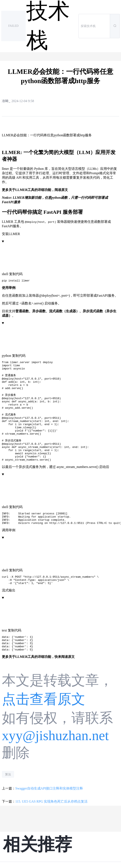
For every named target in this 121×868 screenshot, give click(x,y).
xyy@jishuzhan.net (55, 762)
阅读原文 (61, 190)
